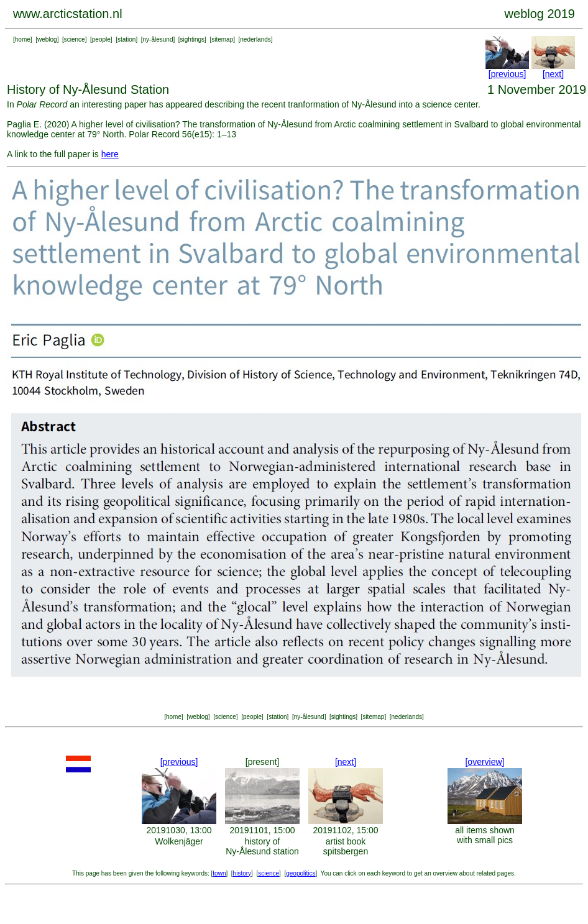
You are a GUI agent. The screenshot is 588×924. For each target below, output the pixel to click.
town (219, 873)
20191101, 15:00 (262, 830)
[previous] (508, 74)
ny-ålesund (158, 39)
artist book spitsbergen (346, 846)
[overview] (485, 762)
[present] (262, 762)
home (23, 39)
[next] (553, 74)
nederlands (255, 39)
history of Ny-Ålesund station (262, 846)
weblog (47, 39)
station (126, 39)
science (75, 39)
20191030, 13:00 (179, 830)
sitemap (222, 39)
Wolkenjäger (179, 841)
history (242, 873)
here (110, 154)
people (101, 39)
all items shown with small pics (485, 835)
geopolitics (301, 873)
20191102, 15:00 (345, 830)
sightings (192, 39)
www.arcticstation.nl (68, 14)
